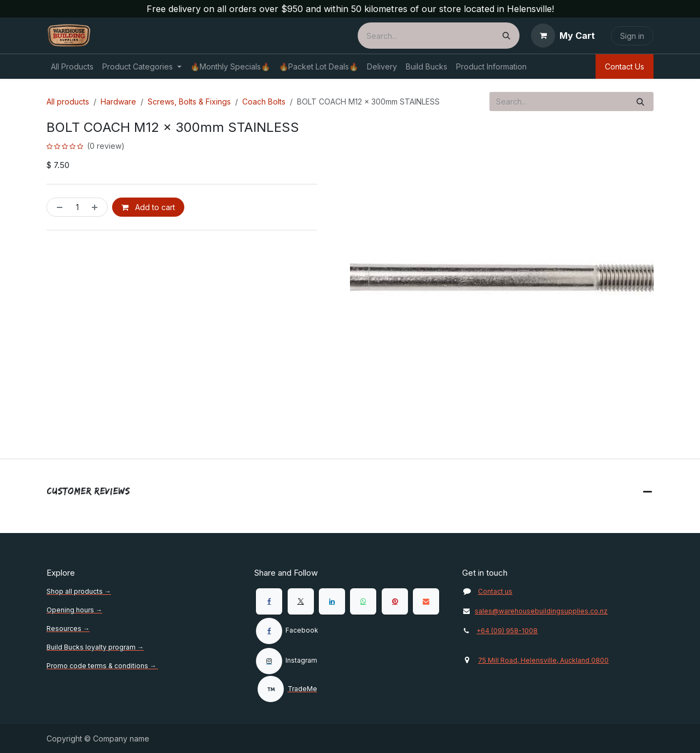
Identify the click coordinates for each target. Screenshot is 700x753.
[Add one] (97, 207)
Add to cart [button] (148, 207)
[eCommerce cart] (563, 36)
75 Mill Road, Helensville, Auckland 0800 (543, 660)
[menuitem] (72, 66)
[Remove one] (57, 207)
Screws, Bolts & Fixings (189, 102)
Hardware (118, 102)
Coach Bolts (264, 102)
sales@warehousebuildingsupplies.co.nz (535, 611)
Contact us (495, 591)
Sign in (632, 36)
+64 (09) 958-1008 (507, 631)
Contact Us (625, 66)
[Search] (506, 36)
